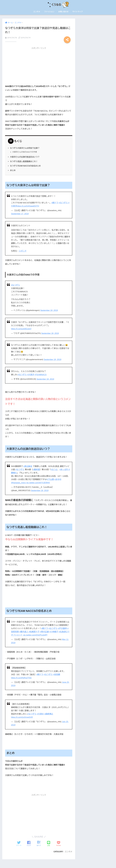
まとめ (13, 170)
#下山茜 (50, 479)
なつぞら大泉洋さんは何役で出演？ (25, 148)
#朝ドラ (55, 203)
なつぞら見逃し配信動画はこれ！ (24, 161)
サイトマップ (77, 12)
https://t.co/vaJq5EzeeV (21, 329)
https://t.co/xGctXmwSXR (22, 717)
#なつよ (54, 470)
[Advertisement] (39, 67)
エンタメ (37, 12)
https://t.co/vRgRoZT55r (21, 678)
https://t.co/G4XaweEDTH (28, 206)
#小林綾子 (54, 632)
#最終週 (36, 470)
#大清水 (40, 714)
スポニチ (23, 251)
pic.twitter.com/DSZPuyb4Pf (35, 635)
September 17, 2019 (20, 214)
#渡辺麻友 (28, 466)
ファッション (49, 12)
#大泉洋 (31, 375)
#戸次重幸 (62, 628)
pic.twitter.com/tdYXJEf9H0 (38, 483)
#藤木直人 (24, 632)
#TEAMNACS (41, 375)
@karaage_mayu (18, 483)
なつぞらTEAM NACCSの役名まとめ (25, 166)
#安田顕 (57, 675)
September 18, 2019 (49, 310)
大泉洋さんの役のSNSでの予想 (25, 152)
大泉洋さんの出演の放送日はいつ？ (25, 157)
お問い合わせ (63, 12)
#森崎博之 (49, 714)
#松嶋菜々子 (34, 632)
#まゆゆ (58, 479)
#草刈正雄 (44, 632)
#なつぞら (63, 203)
